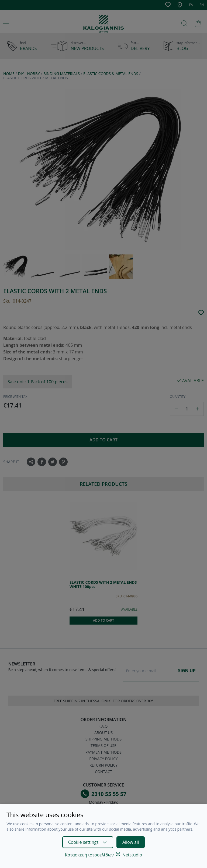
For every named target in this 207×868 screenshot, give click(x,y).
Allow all (131, 842)
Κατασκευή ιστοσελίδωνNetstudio (103, 855)
